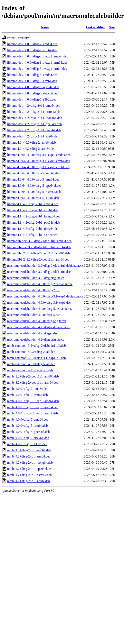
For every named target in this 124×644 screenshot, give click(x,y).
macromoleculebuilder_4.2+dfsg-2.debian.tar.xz (39, 327)
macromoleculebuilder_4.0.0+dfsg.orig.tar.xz (37, 321)
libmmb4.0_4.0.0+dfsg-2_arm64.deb (31, 149)
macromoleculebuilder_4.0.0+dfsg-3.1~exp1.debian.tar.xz (45, 296)
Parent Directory (18, 38)
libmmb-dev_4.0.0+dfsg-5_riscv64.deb (33, 93)
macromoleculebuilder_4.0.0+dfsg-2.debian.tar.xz (40, 284)
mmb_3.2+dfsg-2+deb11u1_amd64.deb (33, 376)
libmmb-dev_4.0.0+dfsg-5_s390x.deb (32, 99)
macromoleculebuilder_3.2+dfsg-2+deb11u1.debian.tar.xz (45, 266)
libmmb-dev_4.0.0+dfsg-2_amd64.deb (32, 44)
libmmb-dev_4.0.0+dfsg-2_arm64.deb (32, 50)
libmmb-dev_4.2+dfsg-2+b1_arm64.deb (33, 112)
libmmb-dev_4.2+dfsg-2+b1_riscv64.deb (34, 130)
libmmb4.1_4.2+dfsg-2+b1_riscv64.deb (33, 229)
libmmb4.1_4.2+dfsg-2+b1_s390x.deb (32, 235)
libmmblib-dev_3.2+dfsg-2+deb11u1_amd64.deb (39, 241)
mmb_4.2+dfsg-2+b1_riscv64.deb (29, 475)
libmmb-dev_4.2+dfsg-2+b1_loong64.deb (35, 118)
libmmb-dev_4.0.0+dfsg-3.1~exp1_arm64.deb (37, 62)
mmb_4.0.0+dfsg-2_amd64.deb (28, 389)
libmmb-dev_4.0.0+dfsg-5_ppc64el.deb (33, 87)
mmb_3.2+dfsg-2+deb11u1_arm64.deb (33, 383)
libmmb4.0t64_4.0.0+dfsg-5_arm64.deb (33, 179)
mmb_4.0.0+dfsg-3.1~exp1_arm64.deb (33, 407)
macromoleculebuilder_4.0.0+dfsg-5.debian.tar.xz (40, 309)
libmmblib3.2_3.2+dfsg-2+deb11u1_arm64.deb (38, 259)
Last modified (96, 27)
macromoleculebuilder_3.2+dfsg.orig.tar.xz (35, 278)
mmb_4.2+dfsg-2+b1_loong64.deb (30, 463)
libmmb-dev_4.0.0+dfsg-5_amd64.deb (32, 75)
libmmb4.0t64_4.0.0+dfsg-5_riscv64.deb (34, 192)
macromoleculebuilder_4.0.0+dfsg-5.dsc (34, 315)
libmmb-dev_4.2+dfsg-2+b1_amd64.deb (34, 106)
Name (45, 27)
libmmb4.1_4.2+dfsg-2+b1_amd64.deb (33, 204)
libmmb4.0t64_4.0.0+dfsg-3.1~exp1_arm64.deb (39, 161)
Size (112, 27)
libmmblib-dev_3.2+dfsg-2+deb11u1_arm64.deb (39, 247)
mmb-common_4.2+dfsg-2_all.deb (30, 370)
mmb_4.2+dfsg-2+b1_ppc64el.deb (30, 469)
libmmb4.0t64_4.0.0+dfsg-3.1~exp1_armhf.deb (38, 167)
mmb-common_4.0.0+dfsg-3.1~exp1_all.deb (36, 358)
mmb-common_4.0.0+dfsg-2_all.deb (31, 352)
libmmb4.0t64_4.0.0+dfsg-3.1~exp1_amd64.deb (39, 155)
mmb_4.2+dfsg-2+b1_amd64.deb (29, 450)
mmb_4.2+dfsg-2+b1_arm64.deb (29, 456)
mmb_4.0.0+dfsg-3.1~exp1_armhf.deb (32, 413)
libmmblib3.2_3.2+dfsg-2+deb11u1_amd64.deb (39, 253)
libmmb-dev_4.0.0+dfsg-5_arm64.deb (32, 81)
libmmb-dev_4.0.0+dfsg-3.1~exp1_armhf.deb (37, 69)
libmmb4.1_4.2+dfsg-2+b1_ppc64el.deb (34, 222)
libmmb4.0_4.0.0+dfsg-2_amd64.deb (31, 142)
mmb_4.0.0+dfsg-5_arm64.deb (27, 426)
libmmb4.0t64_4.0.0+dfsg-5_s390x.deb (33, 198)
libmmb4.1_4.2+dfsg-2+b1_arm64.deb (33, 210)
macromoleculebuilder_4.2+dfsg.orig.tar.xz (35, 339)
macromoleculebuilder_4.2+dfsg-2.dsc (32, 333)
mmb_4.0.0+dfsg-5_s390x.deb (27, 444)
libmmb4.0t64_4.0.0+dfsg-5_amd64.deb (34, 173)
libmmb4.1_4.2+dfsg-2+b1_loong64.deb (34, 216)
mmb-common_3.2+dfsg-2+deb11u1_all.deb (36, 346)
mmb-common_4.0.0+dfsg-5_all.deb (31, 364)
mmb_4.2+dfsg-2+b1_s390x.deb (28, 481)
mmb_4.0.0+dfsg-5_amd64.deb (28, 419)
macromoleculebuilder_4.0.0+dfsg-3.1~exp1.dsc (39, 303)
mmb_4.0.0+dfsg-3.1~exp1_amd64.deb (33, 401)
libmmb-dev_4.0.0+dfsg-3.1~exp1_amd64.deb (38, 56)
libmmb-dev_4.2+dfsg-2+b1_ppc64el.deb (34, 124)
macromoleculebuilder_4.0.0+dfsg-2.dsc (34, 290)
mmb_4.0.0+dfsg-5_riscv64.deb (28, 438)
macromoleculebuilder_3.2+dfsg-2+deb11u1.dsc (39, 272)
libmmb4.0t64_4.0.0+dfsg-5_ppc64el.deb (34, 186)
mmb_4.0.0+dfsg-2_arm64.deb (27, 395)
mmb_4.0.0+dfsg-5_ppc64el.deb (28, 432)
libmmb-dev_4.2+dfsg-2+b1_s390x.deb (33, 136)
